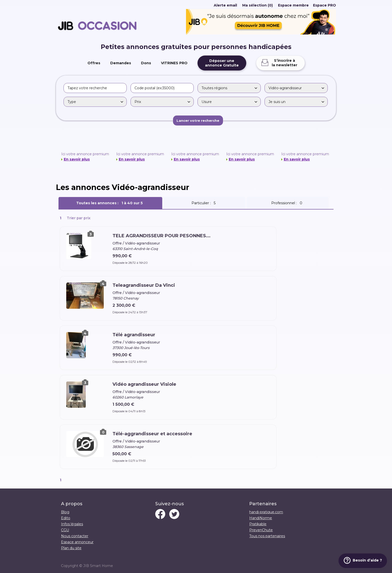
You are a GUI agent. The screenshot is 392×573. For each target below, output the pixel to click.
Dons (146, 63)
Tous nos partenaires (267, 536)
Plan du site (71, 548)
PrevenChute (261, 530)
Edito (66, 518)
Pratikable (258, 524)
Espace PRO (324, 5)
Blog (65, 512)
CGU (65, 530)
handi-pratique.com (266, 512)
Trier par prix (79, 218)
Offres (94, 63)
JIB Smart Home (98, 566)
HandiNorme (261, 518)
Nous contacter (75, 536)
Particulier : (204, 203)
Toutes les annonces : (110, 203)
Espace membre (293, 5)
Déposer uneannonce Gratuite (222, 63)
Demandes (121, 63)
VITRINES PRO (174, 63)
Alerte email (225, 5)
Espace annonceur (77, 542)
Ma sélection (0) (257, 5)
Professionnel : (288, 203)
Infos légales (72, 524)
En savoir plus (77, 159)
